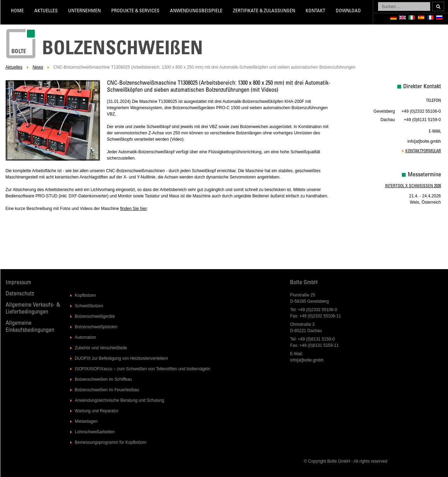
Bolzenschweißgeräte (95, 316)
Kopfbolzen (85, 295)
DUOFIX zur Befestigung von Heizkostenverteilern (122, 358)
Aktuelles (46, 11)
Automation (86, 337)
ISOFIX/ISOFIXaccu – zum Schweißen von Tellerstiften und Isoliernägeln (143, 369)
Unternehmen (84, 11)
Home (17, 11)
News (38, 67)
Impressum (18, 283)
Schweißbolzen (89, 306)
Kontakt (315, 11)
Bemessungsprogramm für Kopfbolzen (111, 442)
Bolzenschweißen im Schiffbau (103, 379)
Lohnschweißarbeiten (95, 432)
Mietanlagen (86, 421)
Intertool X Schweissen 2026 (413, 186)
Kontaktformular (423, 151)
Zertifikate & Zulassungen (264, 11)
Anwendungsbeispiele (196, 11)
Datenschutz (20, 294)
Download (348, 11)
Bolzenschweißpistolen (96, 327)
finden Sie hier (133, 209)
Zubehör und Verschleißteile (101, 348)
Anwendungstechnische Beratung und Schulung (120, 400)
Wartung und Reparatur (97, 411)
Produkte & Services (135, 11)
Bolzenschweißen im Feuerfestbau (107, 390)
